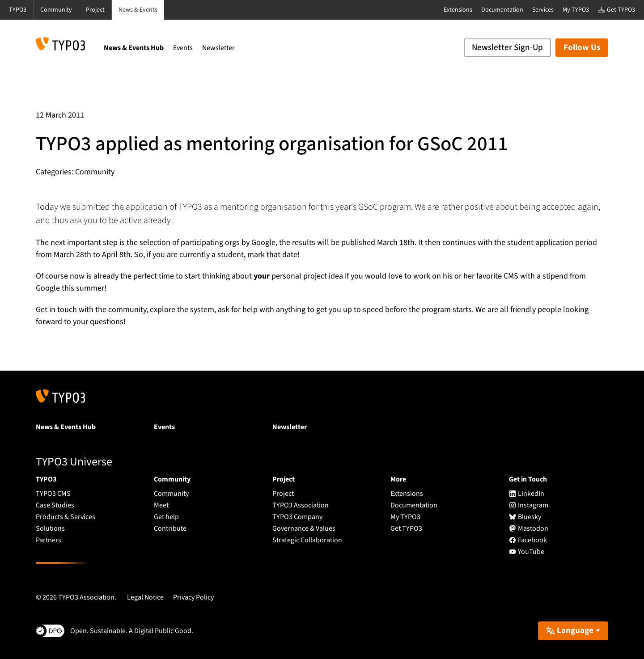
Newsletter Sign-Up (507, 48)
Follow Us (582, 48)
